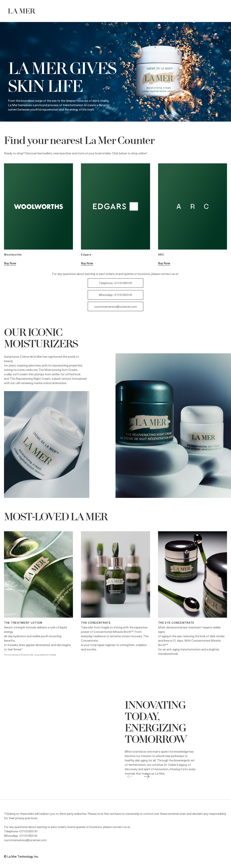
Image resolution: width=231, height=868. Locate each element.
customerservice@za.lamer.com (116, 307)
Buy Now (10, 263)
